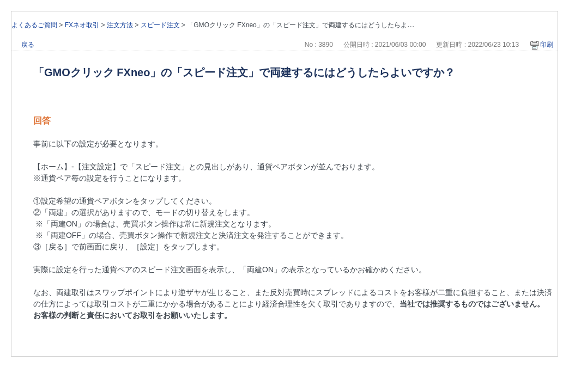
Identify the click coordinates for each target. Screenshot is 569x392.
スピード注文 (160, 25)
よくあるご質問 (34, 25)
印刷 (547, 45)
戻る (28, 45)
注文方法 (120, 25)
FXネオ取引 (82, 25)
